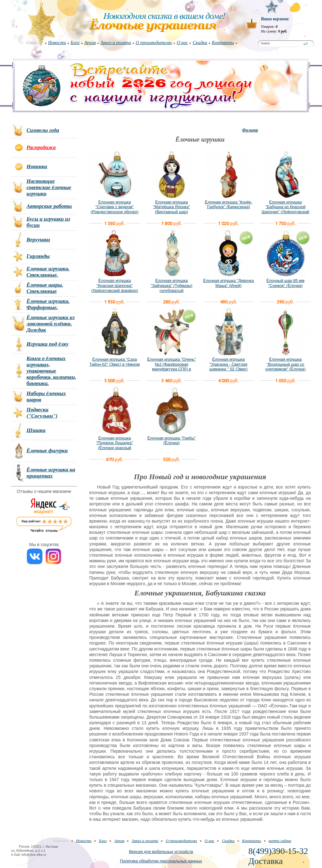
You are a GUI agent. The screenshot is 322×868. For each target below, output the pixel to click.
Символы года (43, 130)
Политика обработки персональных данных (161, 861)
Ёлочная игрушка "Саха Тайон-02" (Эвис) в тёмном (115, 362)
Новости (57, 43)
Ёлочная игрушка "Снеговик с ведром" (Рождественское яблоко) (115, 207)
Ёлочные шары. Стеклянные (45, 288)
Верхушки (38, 240)
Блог (75, 43)
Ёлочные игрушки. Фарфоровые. (48, 304)
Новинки (37, 166)
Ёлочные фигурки (47, 451)
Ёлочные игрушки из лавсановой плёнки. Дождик (51, 324)
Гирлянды (38, 256)
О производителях (154, 43)
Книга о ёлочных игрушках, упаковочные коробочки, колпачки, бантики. (51, 371)
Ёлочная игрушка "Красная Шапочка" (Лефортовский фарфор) (115, 285)
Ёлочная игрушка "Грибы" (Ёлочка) (171, 441)
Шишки (36, 430)
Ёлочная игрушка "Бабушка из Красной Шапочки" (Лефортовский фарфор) (285, 209)
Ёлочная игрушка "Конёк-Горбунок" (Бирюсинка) (228, 205)
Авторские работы (49, 206)
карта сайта (280, 841)
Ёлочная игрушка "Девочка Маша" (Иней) (228, 283)
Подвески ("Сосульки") (42, 413)
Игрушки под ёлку (48, 344)
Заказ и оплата (116, 43)
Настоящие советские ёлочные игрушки (49, 187)
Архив (90, 43)
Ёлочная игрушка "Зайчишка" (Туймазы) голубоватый (172, 285)
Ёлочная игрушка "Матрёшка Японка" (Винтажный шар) (171, 207)
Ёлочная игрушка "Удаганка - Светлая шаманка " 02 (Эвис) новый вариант (229, 367)
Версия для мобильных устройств (161, 852)
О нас (182, 43)
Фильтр (250, 130)
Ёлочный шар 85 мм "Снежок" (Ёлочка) (285, 283)
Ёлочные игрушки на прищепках (51, 473)
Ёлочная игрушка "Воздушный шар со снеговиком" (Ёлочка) (285, 364)
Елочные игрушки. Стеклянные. (48, 272)
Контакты (223, 43)
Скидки (200, 43)
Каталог (35, 43)
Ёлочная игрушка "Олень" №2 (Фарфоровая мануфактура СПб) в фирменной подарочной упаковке (172, 369)
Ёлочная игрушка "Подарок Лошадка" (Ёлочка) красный (115, 443)
